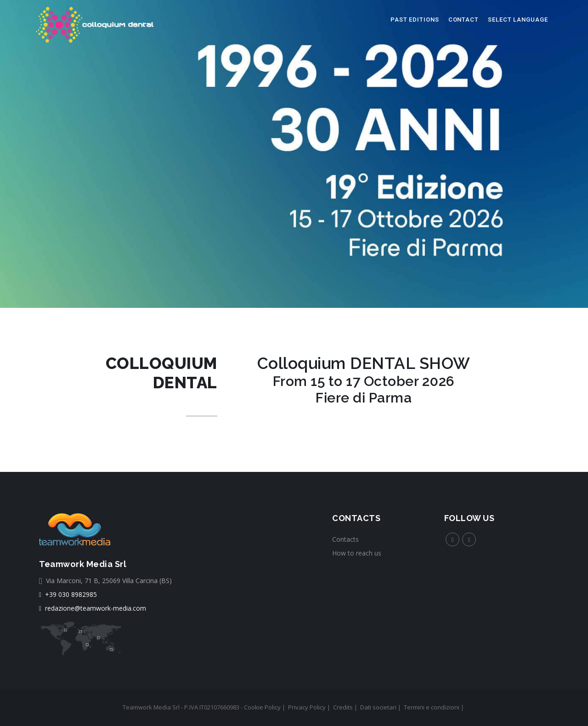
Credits (343, 707)
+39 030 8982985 (68, 594)
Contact (464, 20)
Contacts (345, 539)
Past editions (415, 20)
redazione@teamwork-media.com (93, 608)
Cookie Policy (262, 707)
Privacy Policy (307, 707)
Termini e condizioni (432, 707)
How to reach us (357, 553)
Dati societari (378, 707)
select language (518, 20)
